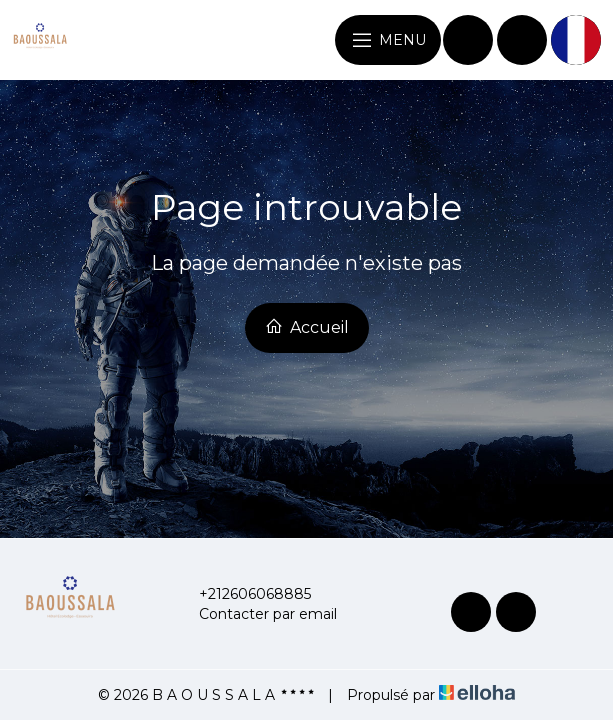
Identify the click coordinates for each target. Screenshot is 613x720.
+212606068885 (243, 594)
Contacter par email (256, 614)
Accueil (307, 327)
